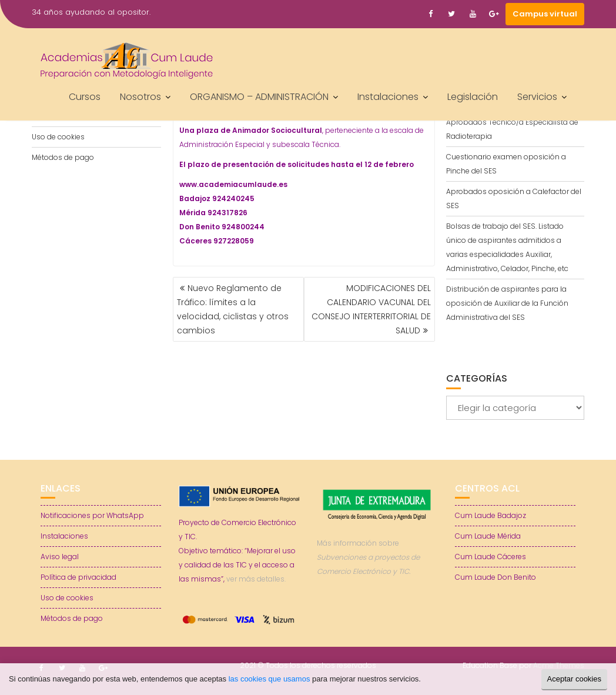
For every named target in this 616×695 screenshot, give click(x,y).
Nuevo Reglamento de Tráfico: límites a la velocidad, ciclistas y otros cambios (233, 309)
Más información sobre (368, 557)
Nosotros (140, 97)
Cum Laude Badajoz (491, 515)
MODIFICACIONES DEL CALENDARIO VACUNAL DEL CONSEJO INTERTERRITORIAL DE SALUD (371, 309)
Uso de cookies (58, 137)
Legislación (473, 97)
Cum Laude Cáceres (491, 557)
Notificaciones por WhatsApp (92, 515)
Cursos (85, 97)
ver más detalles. (256, 579)
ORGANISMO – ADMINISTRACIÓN (259, 97)
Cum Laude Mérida (488, 536)
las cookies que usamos (269, 679)
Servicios (537, 97)
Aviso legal (60, 557)
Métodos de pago (63, 157)
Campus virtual (545, 14)
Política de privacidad (78, 577)
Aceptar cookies (575, 679)
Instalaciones (388, 97)
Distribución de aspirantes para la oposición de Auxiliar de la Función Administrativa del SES (507, 303)
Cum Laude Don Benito (496, 577)
